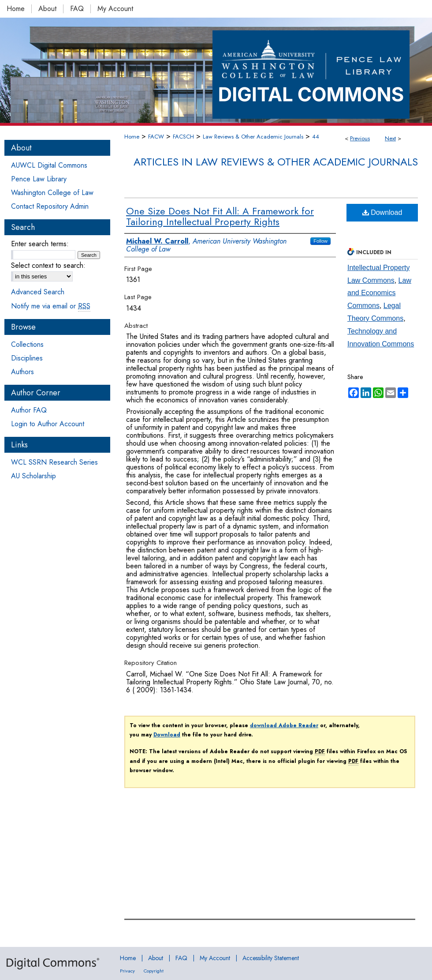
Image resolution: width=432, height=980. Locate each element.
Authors (22, 372)
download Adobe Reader (284, 725)
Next (390, 138)
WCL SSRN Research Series (54, 462)
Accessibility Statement (271, 958)
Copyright (154, 971)
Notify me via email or (51, 306)
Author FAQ (29, 410)
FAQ (181, 958)
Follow (320, 241)
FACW (156, 137)
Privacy (127, 971)
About (156, 958)
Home (132, 137)
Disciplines (27, 358)
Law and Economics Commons (379, 293)
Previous (360, 138)
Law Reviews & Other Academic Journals (253, 137)
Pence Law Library (39, 179)
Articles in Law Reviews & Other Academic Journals (276, 162)
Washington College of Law (52, 193)
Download (382, 212)
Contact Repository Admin (50, 206)
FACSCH (183, 137)
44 (316, 137)
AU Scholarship (34, 476)
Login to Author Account (48, 424)
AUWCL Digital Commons (49, 165)
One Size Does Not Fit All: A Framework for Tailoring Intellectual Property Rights (220, 216)
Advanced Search (38, 292)
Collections (27, 344)
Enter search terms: (40, 244)
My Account (215, 958)
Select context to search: (48, 265)
